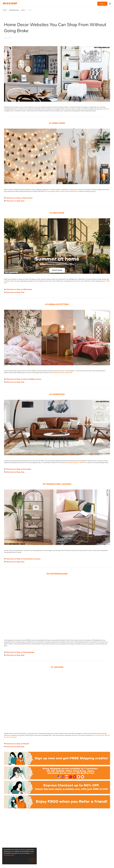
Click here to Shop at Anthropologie (20, 652)
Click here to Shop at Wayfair (18, 744)
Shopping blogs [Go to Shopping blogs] (14, 10)
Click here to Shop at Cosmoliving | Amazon (23, 559)
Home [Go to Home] (5, 10)
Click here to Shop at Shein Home (19, 198)
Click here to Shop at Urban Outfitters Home (24, 379)
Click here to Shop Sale (15, 201)
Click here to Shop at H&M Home (19, 289)
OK (32, 860)
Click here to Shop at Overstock (19, 469)
